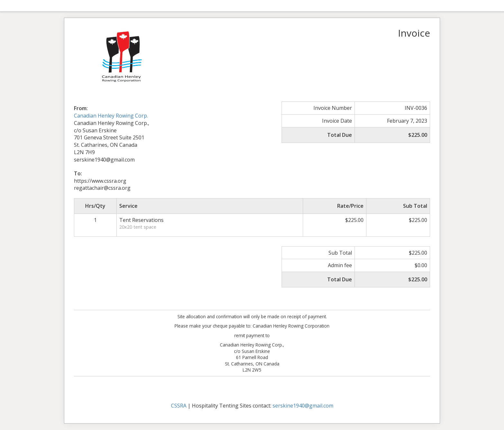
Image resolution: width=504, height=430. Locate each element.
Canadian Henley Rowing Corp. (111, 116)
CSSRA (179, 406)
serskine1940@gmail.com (303, 406)
